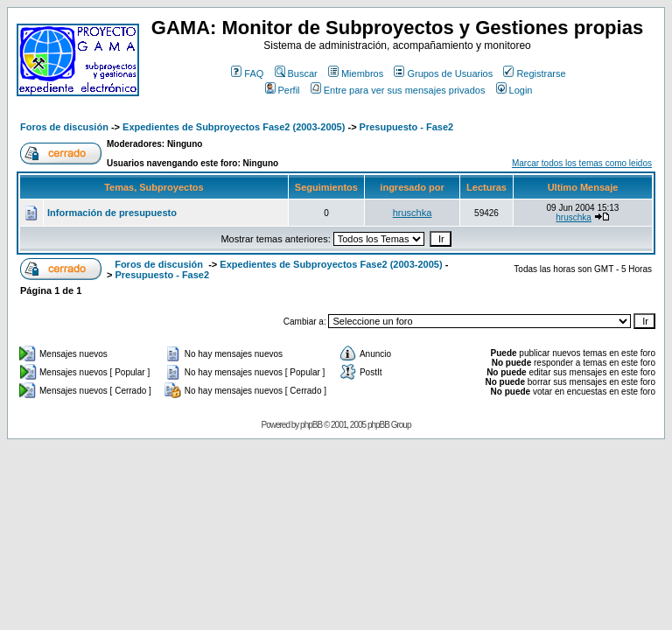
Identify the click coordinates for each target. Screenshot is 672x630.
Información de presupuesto (112, 213)
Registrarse (534, 73)
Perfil (283, 90)
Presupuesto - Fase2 (407, 127)
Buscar (296, 73)
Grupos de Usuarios (443, 73)
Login (514, 90)
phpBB (311, 425)
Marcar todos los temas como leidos (582, 163)
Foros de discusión (64, 127)
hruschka (413, 213)
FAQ (247, 73)
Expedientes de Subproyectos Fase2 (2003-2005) (234, 127)
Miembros (356, 73)
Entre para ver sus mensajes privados (398, 90)
